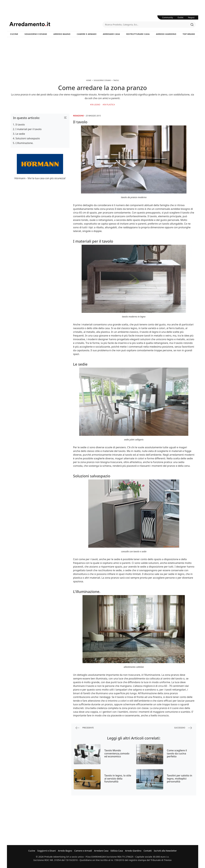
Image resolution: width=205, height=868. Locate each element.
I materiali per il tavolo (29, 129)
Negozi (191, 17)
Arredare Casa (111, 34)
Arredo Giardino (166, 34)
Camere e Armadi (87, 34)
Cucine (14, 34)
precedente (85, 728)
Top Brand (189, 34)
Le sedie (20, 134)
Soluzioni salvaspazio (28, 138)
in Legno (96, 105)
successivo (183, 728)
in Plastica (109, 105)
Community (168, 17)
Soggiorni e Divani (36, 34)
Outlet (180, 17)
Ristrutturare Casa (138, 34)
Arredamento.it (56, 24)
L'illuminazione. (24, 143)
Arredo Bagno (62, 34)
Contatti (148, 851)
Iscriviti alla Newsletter (165, 851)
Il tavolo (20, 125)
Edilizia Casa (117, 851)
